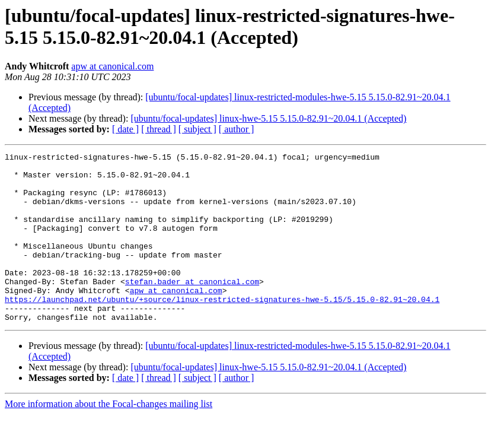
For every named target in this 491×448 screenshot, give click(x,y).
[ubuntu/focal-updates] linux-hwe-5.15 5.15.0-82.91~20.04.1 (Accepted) (268, 118)
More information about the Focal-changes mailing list (109, 438)
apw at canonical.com (112, 66)
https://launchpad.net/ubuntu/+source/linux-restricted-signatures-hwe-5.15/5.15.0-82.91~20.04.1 (222, 329)
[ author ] (237, 129)
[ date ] (125, 129)
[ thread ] (159, 129)
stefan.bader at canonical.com (192, 308)
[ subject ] (197, 129)
